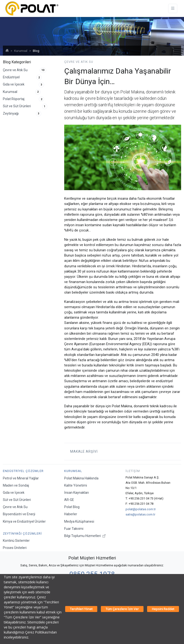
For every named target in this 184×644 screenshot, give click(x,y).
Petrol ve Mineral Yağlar (21, 478)
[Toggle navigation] (173, 8)
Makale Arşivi (83, 451)
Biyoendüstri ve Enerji (19, 514)
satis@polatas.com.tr (140, 514)
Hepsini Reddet (163, 609)
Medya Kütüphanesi (79, 521)
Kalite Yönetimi (76, 485)
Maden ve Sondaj (16, 485)
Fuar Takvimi (74, 529)
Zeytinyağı (22, 114)
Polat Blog (72, 507)
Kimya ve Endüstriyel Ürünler (24, 521)
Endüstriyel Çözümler (23, 471)
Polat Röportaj (23, 99)
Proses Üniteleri (15, 548)
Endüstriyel (22, 77)
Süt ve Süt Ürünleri (25, 106)
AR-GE (69, 500)
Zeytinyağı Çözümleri (22, 534)
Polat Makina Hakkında (81, 478)
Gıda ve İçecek (23, 85)
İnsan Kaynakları (77, 493)
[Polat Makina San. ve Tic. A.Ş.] (32, 8)
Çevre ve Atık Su (25, 70)
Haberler (71, 514)
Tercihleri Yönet (81, 609)
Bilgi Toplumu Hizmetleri (85, 536)
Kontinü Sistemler (16, 541)
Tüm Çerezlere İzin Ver (122, 609)
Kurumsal (21, 51)
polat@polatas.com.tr (141, 509)
